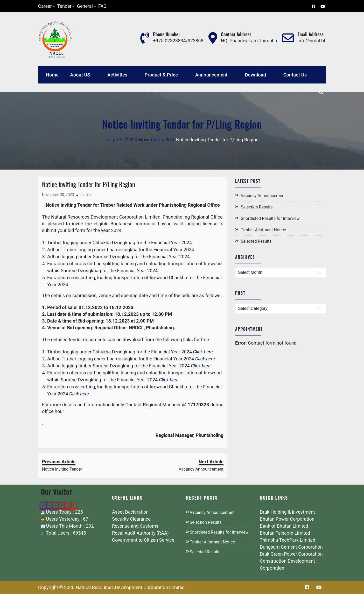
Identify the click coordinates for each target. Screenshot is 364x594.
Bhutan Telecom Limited (285, 533)
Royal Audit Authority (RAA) (140, 533)
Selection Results (257, 207)
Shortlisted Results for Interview (270, 218)
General (78, 6)
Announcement (211, 75)
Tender (58, 6)
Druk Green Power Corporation (291, 554)
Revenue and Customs (135, 526)
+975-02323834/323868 (178, 41)
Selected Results (256, 241)
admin (86, 195)
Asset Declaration (130, 512)
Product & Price (161, 75)
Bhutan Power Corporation (287, 519)
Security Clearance (131, 519)
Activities (117, 75)
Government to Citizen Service (143, 540)
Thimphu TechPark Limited (288, 540)
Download (255, 75)
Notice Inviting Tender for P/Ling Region (89, 184)
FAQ (96, 6)
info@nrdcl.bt (311, 41)
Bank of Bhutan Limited (284, 526)
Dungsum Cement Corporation (291, 547)
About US (80, 75)
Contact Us (295, 75)
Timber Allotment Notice (263, 230)
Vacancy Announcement (263, 196)
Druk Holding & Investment (287, 512)
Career (38, 6)
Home (52, 75)
